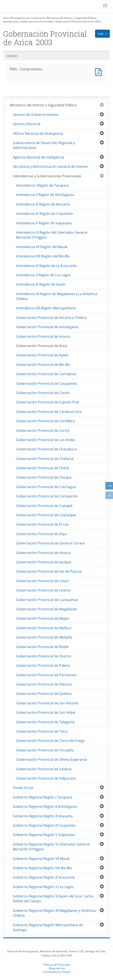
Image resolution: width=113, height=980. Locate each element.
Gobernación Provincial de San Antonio (47, 703)
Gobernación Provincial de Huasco (44, 553)
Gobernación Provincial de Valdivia (44, 769)
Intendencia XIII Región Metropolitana (46, 308)
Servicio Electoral (27, 124)
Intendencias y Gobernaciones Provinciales (28, 22)
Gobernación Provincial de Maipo (43, 618)
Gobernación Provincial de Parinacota (46, 675)
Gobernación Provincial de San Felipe (46, 712)
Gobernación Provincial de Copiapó (44, 506)
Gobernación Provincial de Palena (43, 665)
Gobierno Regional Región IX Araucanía (44, 877)
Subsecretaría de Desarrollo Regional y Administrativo (44, 145)
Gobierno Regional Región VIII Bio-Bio (42, 868)
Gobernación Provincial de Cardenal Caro (49, 412)
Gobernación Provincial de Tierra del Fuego (50, 741)
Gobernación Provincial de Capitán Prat (48, 402)
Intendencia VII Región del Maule (42, 247)
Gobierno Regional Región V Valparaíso (44, 835)
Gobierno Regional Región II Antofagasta (45, 806)
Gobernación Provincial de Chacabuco (46, 449)
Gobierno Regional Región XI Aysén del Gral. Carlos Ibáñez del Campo (53, 899)
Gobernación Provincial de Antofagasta (47, 327)
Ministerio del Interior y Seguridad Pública (72, 18)
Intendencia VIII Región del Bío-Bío (43, 256)
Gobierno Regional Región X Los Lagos (43, 887)
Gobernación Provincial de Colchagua (46, 487)
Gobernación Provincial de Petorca (44, 684)
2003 (98, 22)
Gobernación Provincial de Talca (42, 731)
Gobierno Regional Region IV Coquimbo (44, 825)
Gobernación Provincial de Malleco (44, 628)
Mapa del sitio (57, 968)
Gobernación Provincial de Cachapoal (46, 374)
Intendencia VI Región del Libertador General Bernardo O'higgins (52, 235)
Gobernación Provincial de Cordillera (45, 421)
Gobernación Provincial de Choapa (44, 477)
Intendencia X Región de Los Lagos (43, 275)
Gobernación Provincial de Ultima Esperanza (52, 759)
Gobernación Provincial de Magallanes (47, 609)
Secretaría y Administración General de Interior (50, 167)
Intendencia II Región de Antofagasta (45, 195)
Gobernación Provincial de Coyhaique (46, 515)
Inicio (6, 18)
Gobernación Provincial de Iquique (44, 562)
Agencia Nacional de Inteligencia (38, 157)
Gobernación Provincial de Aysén (42, 355)
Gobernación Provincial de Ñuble (42, 647)
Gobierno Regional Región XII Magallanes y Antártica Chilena (54, 913)
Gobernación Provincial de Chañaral (45, 459)
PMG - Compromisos (99, 71)
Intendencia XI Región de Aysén (41, 284)
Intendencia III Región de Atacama (43, 204)
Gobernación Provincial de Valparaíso (46, 778)
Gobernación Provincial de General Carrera (50, 543)
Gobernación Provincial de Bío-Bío (43, 365)
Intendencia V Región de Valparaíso (44, 223)
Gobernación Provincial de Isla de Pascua (49, 571)
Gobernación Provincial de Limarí (43, 581)
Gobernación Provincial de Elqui (42, 534)
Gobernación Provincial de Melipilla (44, 637)
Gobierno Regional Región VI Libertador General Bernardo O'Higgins (51, 847)
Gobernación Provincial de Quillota (44, 694)
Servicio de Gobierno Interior (36, 115)
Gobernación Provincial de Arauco (43, 336)
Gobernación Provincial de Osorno (44, 656)
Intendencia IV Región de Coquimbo (44, 214)
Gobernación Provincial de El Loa (42, 524)
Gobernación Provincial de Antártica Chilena (51, 318)
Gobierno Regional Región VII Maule (41, 859)
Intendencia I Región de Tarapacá (42, 185)
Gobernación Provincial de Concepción (47, 496)
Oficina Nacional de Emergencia (38, 133)
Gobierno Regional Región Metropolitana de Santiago (48, 927)
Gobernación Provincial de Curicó (43, 430)
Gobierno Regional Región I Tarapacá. (43, 797)
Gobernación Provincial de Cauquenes (47, 383)
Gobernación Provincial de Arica (74, 22)
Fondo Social (23, 788)
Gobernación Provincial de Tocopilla (45, 750)
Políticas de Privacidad (57, 965)
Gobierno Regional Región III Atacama (43, 816)
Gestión (12, 56)
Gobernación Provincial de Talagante (45, 722)
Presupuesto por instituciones (28, 18)
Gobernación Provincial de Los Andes (46, 440)
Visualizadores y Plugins (57, 972)
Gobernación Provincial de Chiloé (43, 468)
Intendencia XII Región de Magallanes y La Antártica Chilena (57, 296)
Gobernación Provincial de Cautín (43, 393)
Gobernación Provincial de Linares (43, 590)
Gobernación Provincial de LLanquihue (47, 600)
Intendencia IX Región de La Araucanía (46, 266)
